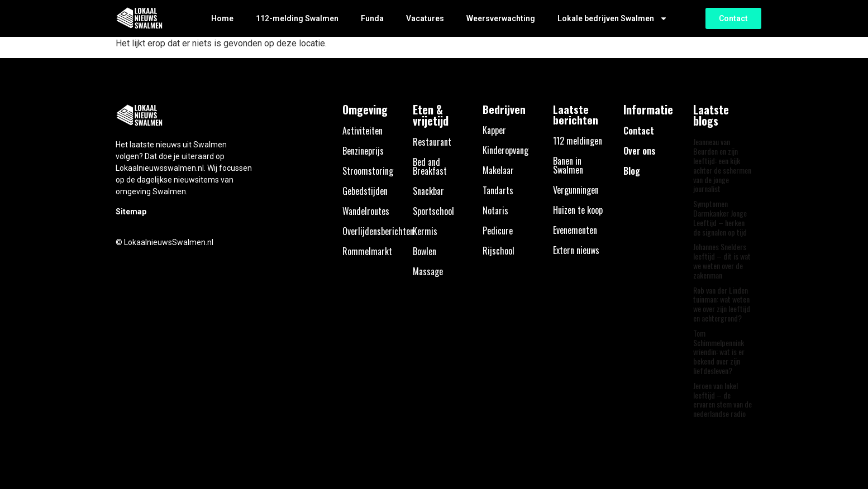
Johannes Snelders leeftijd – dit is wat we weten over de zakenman (722, 260)
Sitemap (131, 212)
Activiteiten (363, 131)
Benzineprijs (363, 151)
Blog (632, 171)
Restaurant (432, 142)
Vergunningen (576, 190)
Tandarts (498, 190)
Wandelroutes (366, 211)
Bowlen (425, 251)
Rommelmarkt (367, 251)
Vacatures (425, 18)
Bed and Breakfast (430, 166)
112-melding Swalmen (297, 18)
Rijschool (499, 251)
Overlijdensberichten (378, 231)
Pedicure (498, 231)
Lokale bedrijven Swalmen (612, 18)
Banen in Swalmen (568, 165)
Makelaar (498, 170)
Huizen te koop (578, 210)
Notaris (495, 210)
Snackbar (428, 191)
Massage (428, 271)
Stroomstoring (368, 171)
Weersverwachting (501, 18)
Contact (639, 131)
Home (222, 18)
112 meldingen (578, 141)
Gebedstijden (365, 191)
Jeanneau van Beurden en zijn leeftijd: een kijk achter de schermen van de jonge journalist (722, 165)
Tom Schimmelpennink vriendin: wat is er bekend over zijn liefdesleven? (719, 352)
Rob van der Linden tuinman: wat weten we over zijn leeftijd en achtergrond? (722, 304)
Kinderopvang (505, 150)
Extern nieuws (576, 250)
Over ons (640, 151)
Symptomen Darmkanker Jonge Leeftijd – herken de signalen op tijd (720, 217)
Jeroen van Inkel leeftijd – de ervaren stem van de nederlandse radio (722, 399)
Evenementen (575, 230)
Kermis (425, 231)
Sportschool (433, 211)
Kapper (494, 130)
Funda (372, 18)
